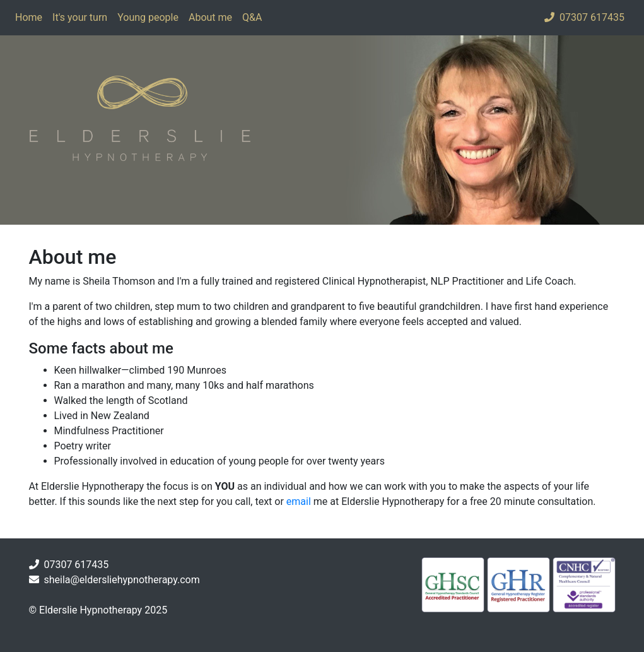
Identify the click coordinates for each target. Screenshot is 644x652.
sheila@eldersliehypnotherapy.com (121, 580)
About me (210, 17)
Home (29, 17)
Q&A (252, 17)
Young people (148, 17)
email (299, 501)
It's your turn (80, 17)
